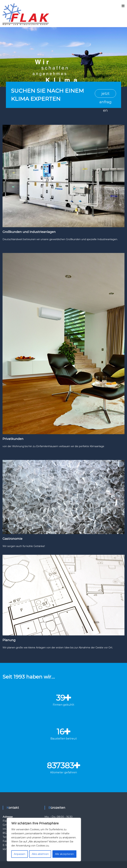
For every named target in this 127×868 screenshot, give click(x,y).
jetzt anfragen (105, 94)
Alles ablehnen (40, 854)
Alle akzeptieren (64, 854)
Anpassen (20, 854)
